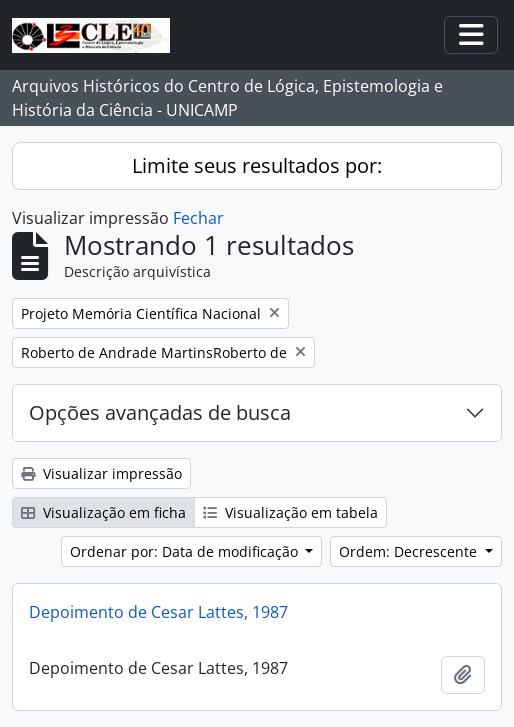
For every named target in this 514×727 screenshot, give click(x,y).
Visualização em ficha (103, 512)
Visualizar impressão (101, 473)
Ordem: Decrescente (410, 551)
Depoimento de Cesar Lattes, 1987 (158, 612)
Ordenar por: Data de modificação (186, 551)
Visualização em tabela (290, 512)
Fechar (198, 218)
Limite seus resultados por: (257, 165)
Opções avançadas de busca (160, 412)
